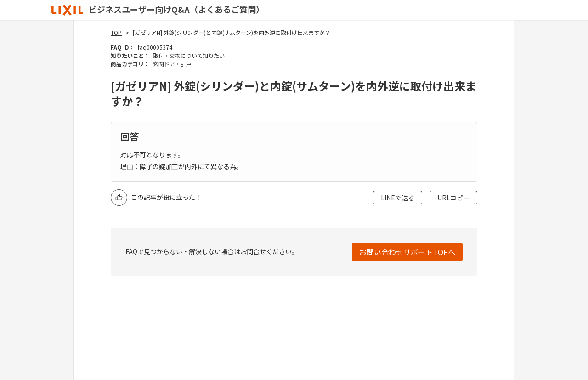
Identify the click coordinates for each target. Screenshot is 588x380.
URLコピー (453, 198)
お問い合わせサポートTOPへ (407, 252)
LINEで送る (398, 198)
